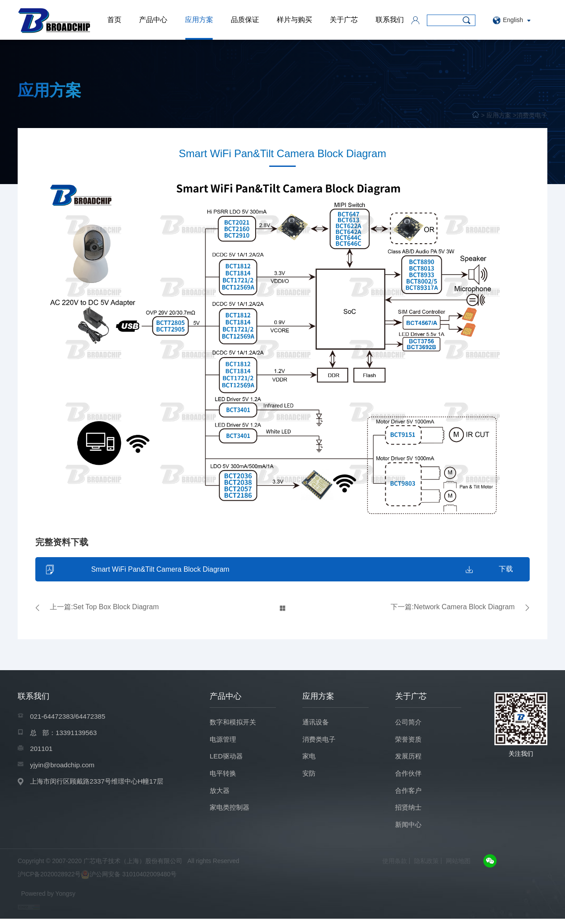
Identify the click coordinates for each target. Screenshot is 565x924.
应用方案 (199, 20)
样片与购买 (294, 20)
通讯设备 (316, 724)
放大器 (220, 794)
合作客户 (409, 794)
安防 (309, 777)
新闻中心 (409, 830)
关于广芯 (344, 20)
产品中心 (153, 20)
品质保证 (245, 20)
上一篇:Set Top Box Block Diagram (104, 608)
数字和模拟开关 (234, 724)
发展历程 (409, 759)
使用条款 (395, 866)
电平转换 (224, 777)
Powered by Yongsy (48, 899)
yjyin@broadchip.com (64, 768)
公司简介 (409, 724)
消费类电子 (532, 115)
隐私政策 (426, 866)
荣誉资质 (409, 741)
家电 (309, 759)
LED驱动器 (227, 759)
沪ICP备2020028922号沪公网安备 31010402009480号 (97, 880)
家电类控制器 (231, 812)
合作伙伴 (409, 777)
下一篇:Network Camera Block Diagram (453, 608)
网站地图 (458, 866)
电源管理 (224, 741)
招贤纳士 (409, 812)
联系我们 (390, 20)
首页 (114, 20)
